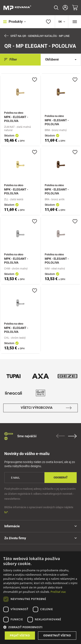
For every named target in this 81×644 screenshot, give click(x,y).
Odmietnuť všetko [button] (57, 635)
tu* (6, 512)
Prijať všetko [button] (20, 635)
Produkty (15, 22)
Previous (60, 436)
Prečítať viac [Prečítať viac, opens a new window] (58, 592)
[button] (40, 627)
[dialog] (40, 598)
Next (72, 436)
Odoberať (61, 477)
